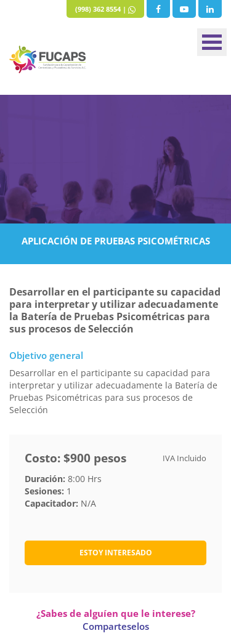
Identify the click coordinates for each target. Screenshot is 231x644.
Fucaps (48, 59)
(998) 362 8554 (98, 9)
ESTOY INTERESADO (116, 553)
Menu (212, 42)
